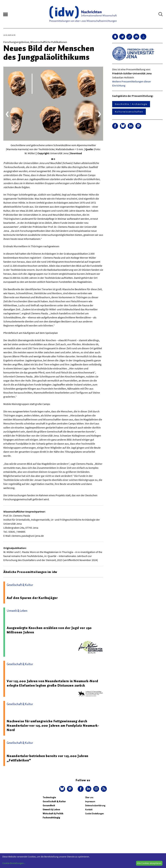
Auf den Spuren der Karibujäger (32, 598)
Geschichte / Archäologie (131, 104)
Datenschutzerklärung (95, 805)
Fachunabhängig (51, 818)
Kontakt (89, 810)
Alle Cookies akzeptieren (149, 863)
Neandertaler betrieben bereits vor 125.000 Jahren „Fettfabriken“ (48, 758)
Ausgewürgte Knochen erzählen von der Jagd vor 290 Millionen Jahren (49, 630)
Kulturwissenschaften (129, 112)
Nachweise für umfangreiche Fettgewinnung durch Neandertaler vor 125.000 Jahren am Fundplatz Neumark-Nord (53, 726)
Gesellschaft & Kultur (54, 801)
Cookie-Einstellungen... (14, 863)
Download (76, 153)
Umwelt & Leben (51, 810)
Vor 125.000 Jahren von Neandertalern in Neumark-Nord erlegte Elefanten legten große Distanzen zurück (52, 683)
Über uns (89, 797)
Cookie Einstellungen (94, 814)
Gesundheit (49, 805)
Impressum (90, 801)
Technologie (49, 797)
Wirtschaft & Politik (53, 814)
